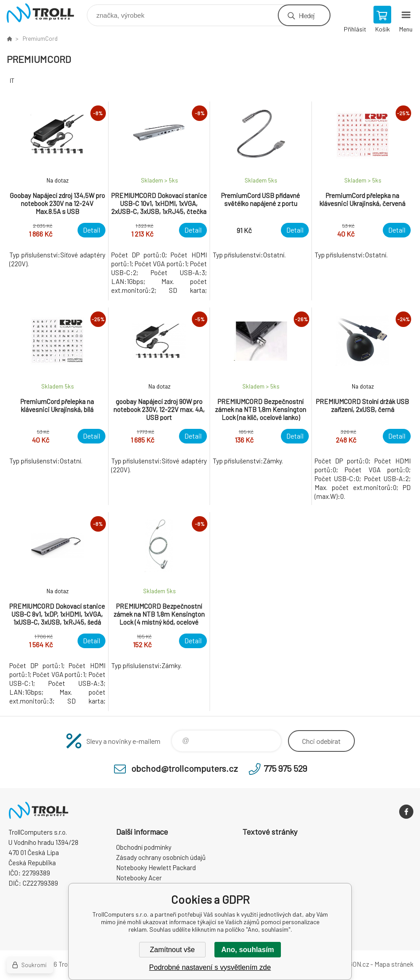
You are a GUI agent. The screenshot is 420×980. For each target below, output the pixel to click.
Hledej (307, 15)
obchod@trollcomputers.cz (185, 768)
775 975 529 (285, 768)
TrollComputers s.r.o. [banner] (46, 13)
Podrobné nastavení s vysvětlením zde (210, 967)
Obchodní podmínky (144, 847)
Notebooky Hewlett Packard (156, 867)
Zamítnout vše (172, 950)
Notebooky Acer (139, 878)
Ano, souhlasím (247, 950)
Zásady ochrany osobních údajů (161, 857)
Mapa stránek (394, 964)
